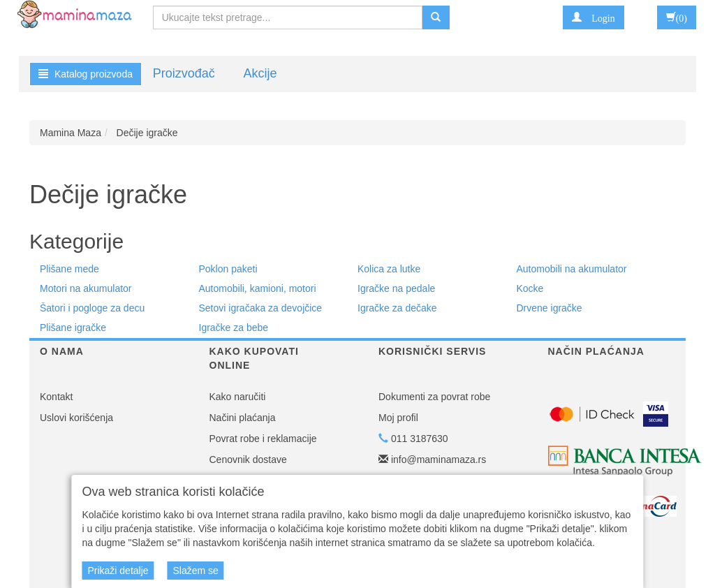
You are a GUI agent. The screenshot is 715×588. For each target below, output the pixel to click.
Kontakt (56, 397)
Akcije (260, 73)
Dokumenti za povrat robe (434, 397)
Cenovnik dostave (248, 460)
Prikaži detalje (118, 571)
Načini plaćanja (243, 418)
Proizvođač (184, 73)
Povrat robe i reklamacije (263, 439)
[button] (593, 17)
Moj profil (398, 418)
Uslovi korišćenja (76, 418)
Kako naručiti (238, 397)
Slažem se (195, 571)
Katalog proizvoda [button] (86, 74)
